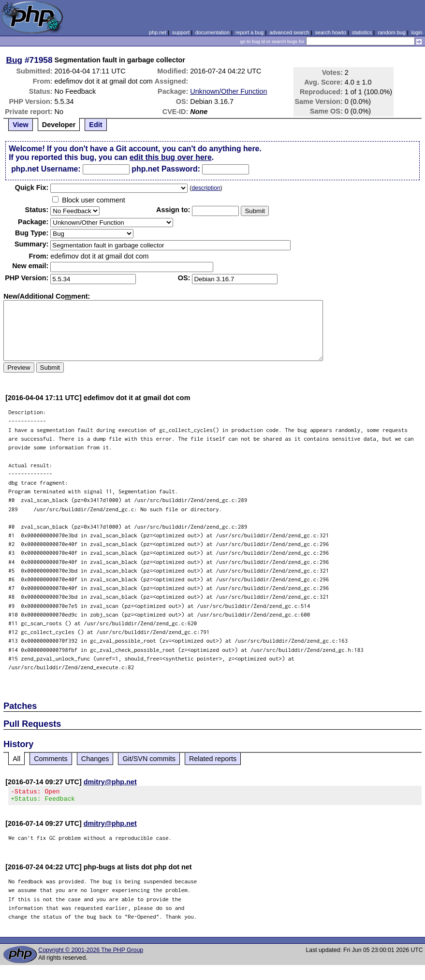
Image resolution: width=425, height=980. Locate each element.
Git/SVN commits (149, 759)
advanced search (289, 32)
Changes (95, 759)
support (181, 32)
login (417, 32)
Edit (95, 125)
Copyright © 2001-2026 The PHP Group (91, 953)
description (206, 188)
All (16, 759)
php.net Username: (46, 169)
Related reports (213, 759)
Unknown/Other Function (228, 91)
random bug (392, 32)
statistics (362, 32)
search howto (330, 32)
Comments (51, 759)
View (21, 125)
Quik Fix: (32, 187)
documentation (212, 32)
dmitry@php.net (110, 782)
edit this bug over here (171, 157)
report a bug (249, 32)
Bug (15, 60)
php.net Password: (166, 169)
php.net (158, 32)
